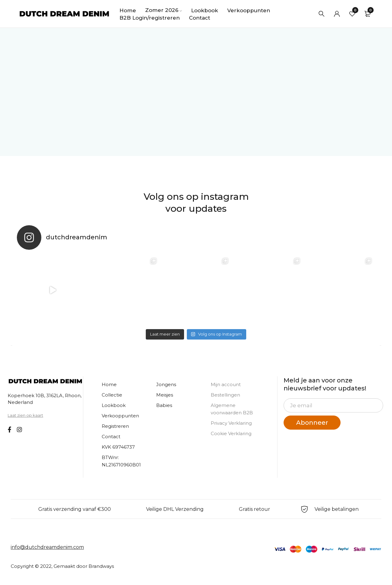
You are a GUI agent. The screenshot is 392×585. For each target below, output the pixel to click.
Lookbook (114, 405)
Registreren (115, 426)
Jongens (166, 384)
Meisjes (165, 395)
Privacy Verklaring (231, 423)
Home (109, 384)
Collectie (112, 395)
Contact (111, 437)
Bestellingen (225, 395)
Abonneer (312, 423)
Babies (164, 405)
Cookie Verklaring (231, 433)
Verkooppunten (120, 416)
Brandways (101, 566)
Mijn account (226, 384)
